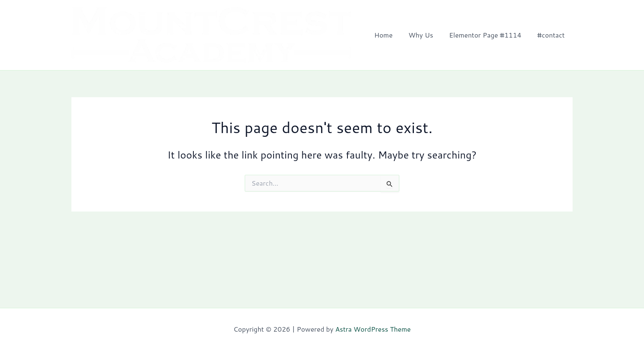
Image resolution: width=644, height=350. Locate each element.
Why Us (427, 36)
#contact (552, 36)
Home (392, 36)
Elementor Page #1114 (489, 36)
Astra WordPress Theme (373, 329)
